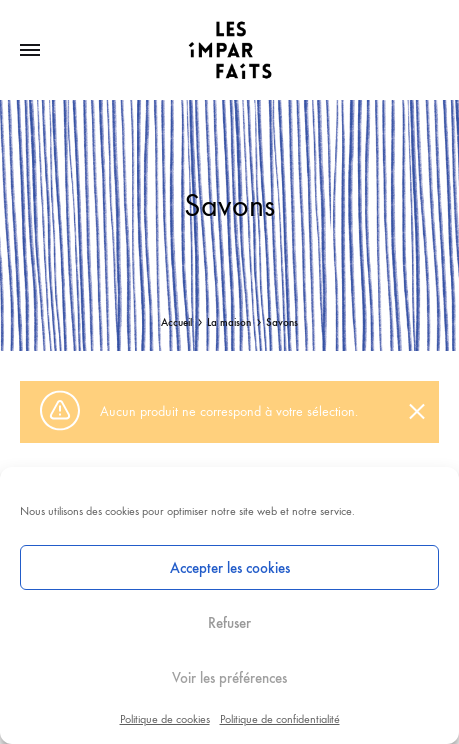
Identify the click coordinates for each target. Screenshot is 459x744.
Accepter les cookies (230, 568)
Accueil (176, 322)
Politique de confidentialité (280, 719)
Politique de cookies (165, 719)
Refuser (229, 623)
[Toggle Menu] (30, 51)
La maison (229, 322)
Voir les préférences (229, 678)
